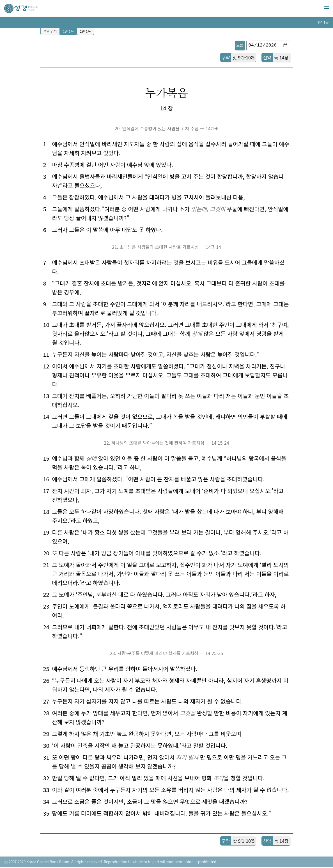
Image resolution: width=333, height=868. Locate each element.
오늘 (240, 45)
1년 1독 (68, 31)
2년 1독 (85, 31)
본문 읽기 (50, 31)
